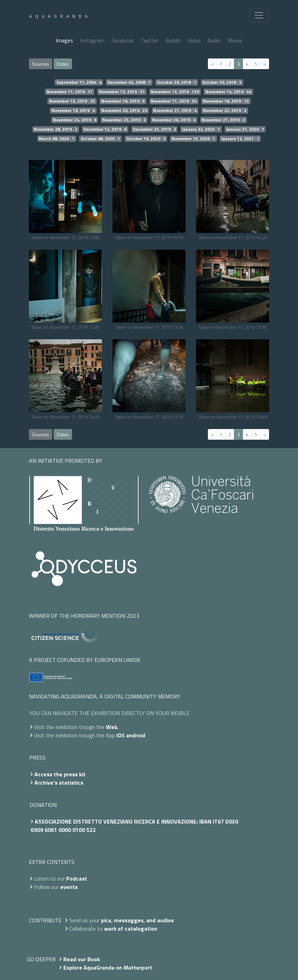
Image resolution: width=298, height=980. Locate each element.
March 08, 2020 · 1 (57, 139)
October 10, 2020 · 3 (146, 139)
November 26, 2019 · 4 (174, 120)
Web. (112, 727)
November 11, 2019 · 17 (70, 92)
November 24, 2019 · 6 (75, 120)
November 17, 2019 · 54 (174, 101)
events (69, 887)
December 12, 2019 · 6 (105, 129)
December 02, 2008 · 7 (129, 82)
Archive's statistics (59, 783)
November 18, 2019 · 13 (226, 101)
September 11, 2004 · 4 (79, 82)
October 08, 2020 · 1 (100, 139)
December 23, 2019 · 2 (155, 129)
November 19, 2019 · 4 (73, 111)
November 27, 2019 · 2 (223, 120)
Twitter (150, 40)
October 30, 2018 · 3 (222, 82)
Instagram (92, 40)
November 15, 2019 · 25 (72, 101)
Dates (63, 64)
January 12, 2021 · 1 (240, 139)
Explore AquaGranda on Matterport (108, 967)
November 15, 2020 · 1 (193, 139)
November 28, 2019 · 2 (56, 129)
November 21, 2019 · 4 (175, 111)
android (136, 735)
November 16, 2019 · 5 (123, 101)
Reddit (173, 40)
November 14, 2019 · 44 (228, 92)
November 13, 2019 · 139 (175, 92)
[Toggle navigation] (259, 15)
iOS (120, 735)
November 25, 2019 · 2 (124, 120)
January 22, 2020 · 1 (201, 129)
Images (64, 40)
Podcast (77, 878)
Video (194, 40)
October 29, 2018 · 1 (177, 82)
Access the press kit (60, 774)
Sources (41, 64)
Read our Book (82, 959)
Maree (235, 40)
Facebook (123, 40)
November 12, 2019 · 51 (122, 92)
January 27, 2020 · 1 (245, 129)
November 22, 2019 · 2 (225, 111)
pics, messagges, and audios (137, 920)
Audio (214, 40)
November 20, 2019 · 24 (124, 111)
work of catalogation (131, 929)
